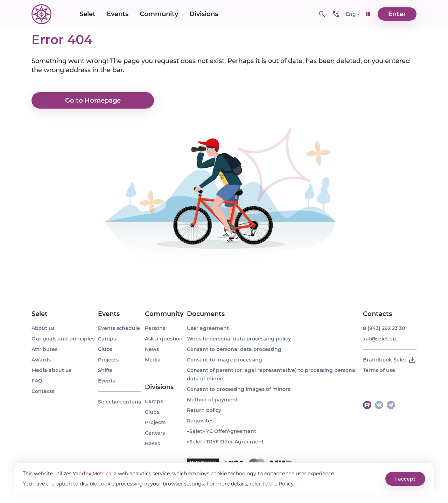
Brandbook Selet (390, 360)
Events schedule (119, 328)
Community (159, 14)
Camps (107, 339)
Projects (108, 360)
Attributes (44, 349)
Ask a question (164, 339)
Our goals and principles (63, 339)
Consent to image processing (225, 360)
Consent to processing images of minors (239, 389)
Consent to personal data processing (234, 349)
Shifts (105, 370)
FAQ (37, 381)
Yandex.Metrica (92, 474)
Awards (41, 360)
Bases (152, 443)
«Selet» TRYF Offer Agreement (225, 442)
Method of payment (212, 400)
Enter (397, 14)
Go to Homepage (93, 101)
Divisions (204, 14)
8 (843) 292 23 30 (384, 328)
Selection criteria (120, 402)
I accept (405, 479)
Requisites (200, 421)
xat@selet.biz (380, 339)
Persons (155, 328)
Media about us (51, 370)
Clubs (105, 349)
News (152, 349)
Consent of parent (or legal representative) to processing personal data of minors (272, 374)
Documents (206, 314)
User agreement (208, 328)
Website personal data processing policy (239, 339)
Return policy (204, 410)
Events (118, 14)
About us (43, 328)
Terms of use (379, 370)
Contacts (43, 391)
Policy (286, 484)
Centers (155, 433)
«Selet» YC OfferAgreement (222, 431)
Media (153, 360)
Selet (87, 14)
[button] (336, 14)
